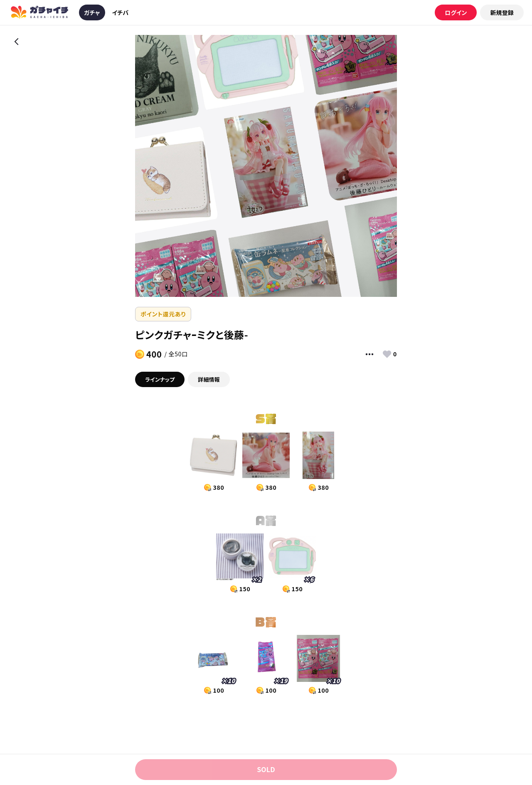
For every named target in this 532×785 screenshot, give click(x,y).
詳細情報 (209, 379)
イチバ (121, 12)
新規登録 (502, 12)
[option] (266, 166)
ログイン (456, 12)
